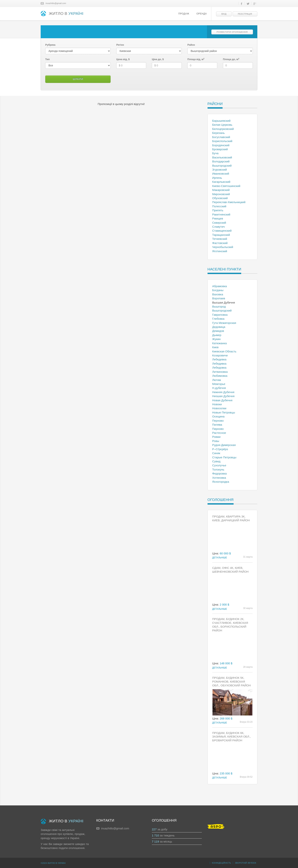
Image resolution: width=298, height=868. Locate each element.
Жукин (216, 339)
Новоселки (219, 408)
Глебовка (218, 319)
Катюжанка (220, 343)
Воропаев (219, 298)
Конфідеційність (222, 863)
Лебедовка (219, 368)
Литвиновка (220, 372)
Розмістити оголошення (232, 32)
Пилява (217, 425)
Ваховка (218, 294)
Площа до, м (231, 59)
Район (191, 45)
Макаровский (221, 190)
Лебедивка (219, 364)
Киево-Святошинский (226, 186)
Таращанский (221, 235)
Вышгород (219, 306)
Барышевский (221, 121)
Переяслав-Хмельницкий (229, 202)
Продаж (184, 14)
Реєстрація (245, 14)
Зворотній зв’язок (246, 863)
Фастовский (220, 243)
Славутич (219, 227)
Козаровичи (220, 355)
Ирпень (217, 178)
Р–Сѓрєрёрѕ (220, 449)
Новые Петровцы (224, 412)
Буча (215, 153)
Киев (215, 347)
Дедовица (219, 327)
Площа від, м (196, 59)
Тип (47, 59)
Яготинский (220, 251)
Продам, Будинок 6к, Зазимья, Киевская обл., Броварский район (232, 737)
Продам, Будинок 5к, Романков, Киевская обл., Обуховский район (232, 682)
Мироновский (221, 194)
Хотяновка (219, 478)
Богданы (218, 290)
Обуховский (220, 198)
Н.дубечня (219, 388)
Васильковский (222, 157)
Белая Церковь (222, 125)
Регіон (120, 45)
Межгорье (219, 384)
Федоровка (220, 473)
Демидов (218, 331)
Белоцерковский (223, 129)
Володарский (221, 161)
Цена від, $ (123, 59)
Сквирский (219, 223)
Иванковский (221, 174)
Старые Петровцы (224, 457)
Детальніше (220, 558)
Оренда (202, 14)
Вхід (224, 14)
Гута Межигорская (224, 323)
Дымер (217, 335)
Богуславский (221, 137)
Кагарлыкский (221, 182)
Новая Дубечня (222, 400)
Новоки (217, 404)
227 (154, 829)
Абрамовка (220, 286)
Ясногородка (221, 482)
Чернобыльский (223, 247)
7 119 (155, 841)
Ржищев (218, 218)
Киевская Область (224, 351)
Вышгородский (222, 166)
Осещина (218, 416)
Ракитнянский (221, 214)
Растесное (219, 433)
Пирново (218, 429)
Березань (219, 133)
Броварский (220, 149)
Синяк (216, 453)
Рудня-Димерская (224, 445)
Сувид (216, 461)
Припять (218, 210)
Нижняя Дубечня (223, 392)
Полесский (219, 206)
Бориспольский (222, 141)
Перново (218, 421)
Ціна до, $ (158, 59)
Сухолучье (219, 465)
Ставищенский (222, 231)
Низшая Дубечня (223, 396)
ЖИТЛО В (62, 14)
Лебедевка (219, 359)
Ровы (216, 441)
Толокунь (218, 469)
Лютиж (217, 380)
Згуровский (220, 170)
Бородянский (221, 145)
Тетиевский (220, 239)
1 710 (155, 835)
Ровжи (216, 437)
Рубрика (50, 45)
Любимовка (220, 376)
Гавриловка (220, 315)
